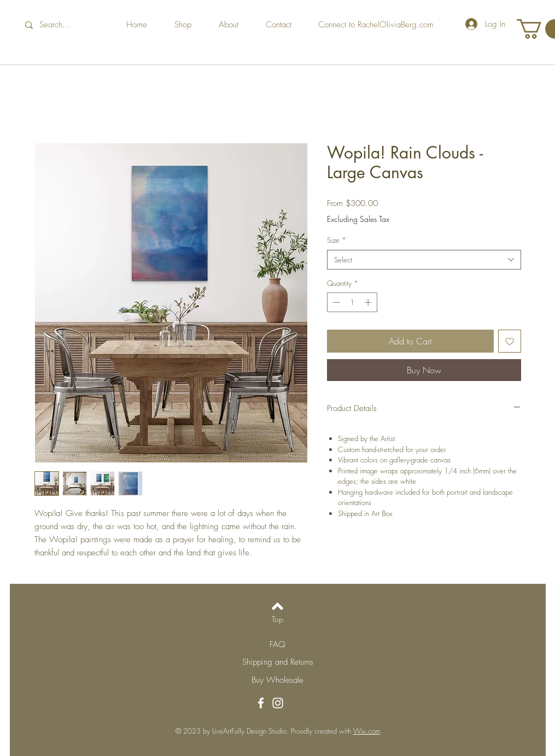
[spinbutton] (352, 302)
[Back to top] (277, 606)
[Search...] (63, 25)
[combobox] (424, 260)
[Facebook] (261, 703)
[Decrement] (335, 302)
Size (337, 240)
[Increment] (369, 302)
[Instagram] (278, 703)
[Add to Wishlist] (510, 341)
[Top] (277, 619)
